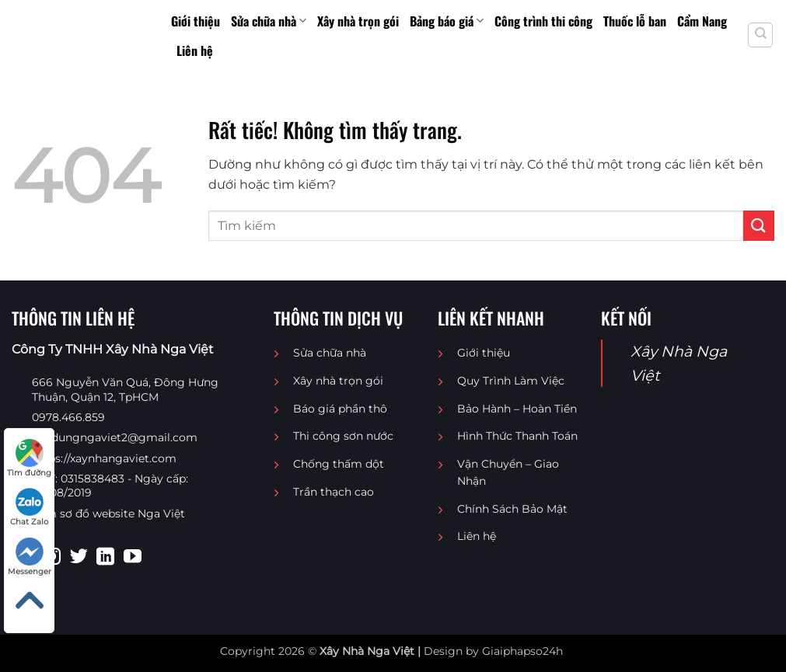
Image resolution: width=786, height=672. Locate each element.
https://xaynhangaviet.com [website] (104, 458)
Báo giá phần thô (340, 409)
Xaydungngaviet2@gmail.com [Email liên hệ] (115, 437)
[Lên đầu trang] (29, 601)
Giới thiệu (196, 21)
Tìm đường (29, 458)
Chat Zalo (29, 507)
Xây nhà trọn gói (358, 21)
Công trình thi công (543, 21)
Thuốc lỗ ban (635, 21)
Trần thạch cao (334, 492)
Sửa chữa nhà (269, 21)
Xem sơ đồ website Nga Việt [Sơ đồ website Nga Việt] (108, 514)
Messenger (30, 557)
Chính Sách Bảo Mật (512, 509)
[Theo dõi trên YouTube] (133, 558)
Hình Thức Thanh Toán (517, 436)
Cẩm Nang (702, 21)
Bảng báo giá (447, 21)
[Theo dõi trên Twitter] (79, 558)
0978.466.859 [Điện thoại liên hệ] (68, 417)
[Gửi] (759, 226)
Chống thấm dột (339, 464)
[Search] (760, 35)
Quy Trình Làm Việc (511, 381)
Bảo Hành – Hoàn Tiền (517, 409)
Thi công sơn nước (343, 436)
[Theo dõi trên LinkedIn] (105, 558)
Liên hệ (195, 50)
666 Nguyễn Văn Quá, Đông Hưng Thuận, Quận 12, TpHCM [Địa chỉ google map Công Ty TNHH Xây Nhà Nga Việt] (125, 389)
